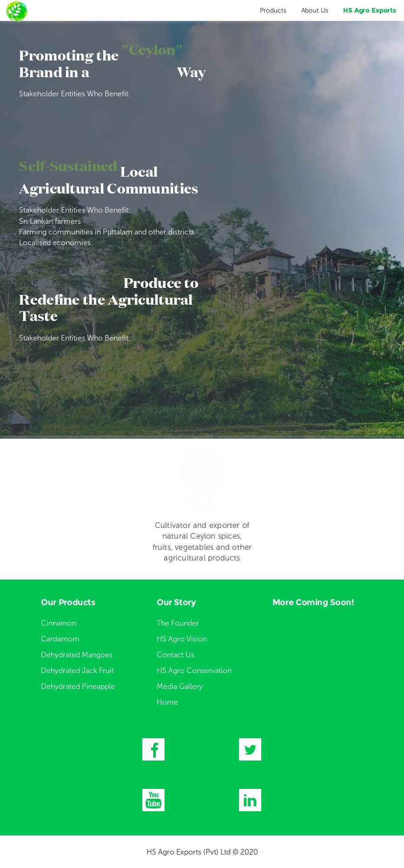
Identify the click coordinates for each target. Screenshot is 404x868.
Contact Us (176, 655)
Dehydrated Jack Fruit (77, 671)
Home (167, 702)
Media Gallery (180, 686)
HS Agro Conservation (194, 671)
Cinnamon (59, 623)
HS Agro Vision (182, 639)
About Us (315, 10)
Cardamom (60, 639)
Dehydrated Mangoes (77, 655)
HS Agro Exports (370, 10)
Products (273, 10)
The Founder (178, 623)
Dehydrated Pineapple (78, 686)
